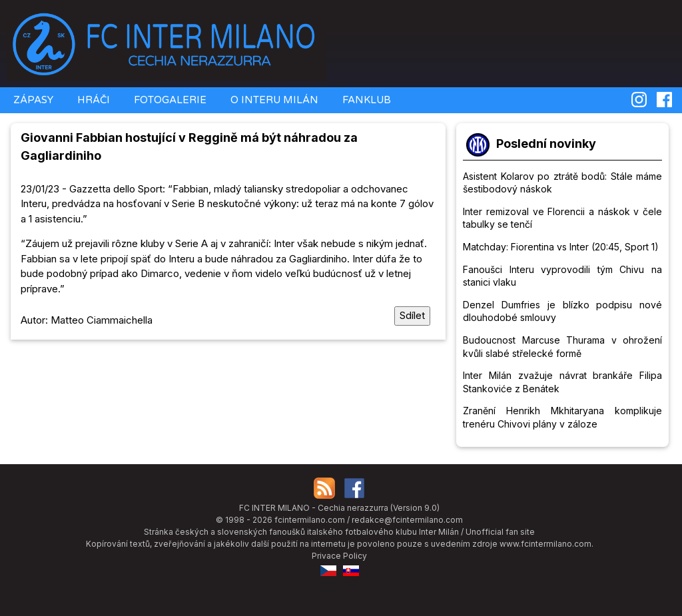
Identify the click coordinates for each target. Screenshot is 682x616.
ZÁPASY (32, 100)
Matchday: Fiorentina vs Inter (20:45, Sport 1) (561, 247)
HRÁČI (92, 100)
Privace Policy (339, 556)
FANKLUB (365, 100)
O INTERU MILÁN (273, 100)
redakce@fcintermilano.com (407, 520)
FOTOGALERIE (169, 100)
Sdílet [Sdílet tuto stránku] (412, 315)
